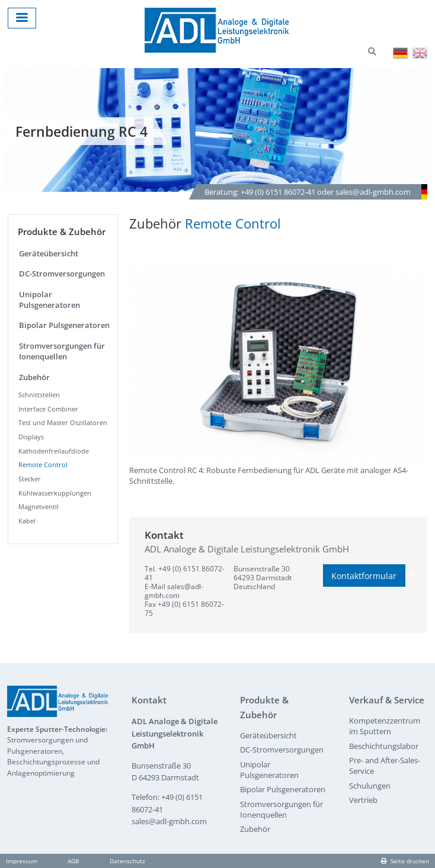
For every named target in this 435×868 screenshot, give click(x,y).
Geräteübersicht (49, 253)
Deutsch (400, 53)
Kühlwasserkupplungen (55, 493)
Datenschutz (127, 861)
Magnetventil (39, 507)
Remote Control (43, 464)
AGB (73, 861)
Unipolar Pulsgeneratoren (49, 300)
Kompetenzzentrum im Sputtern (385, 726)
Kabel (27, 521)
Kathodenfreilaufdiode (54, 451)
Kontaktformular (368, 576)
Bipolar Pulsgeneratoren (64, 325)
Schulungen (370, 786)
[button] (278, 363)
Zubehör (34, 377)
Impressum (22, 861)
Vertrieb (363, 800)
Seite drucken (405, 861)
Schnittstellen (39, 395)
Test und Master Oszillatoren (63, 422)
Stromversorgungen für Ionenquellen (62, 351)
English (420, 53)
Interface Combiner (48, 409)
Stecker (30, 479)
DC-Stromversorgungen (62, 274)
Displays (31, 437)
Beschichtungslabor (384, 746)
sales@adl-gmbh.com (174, 591)
